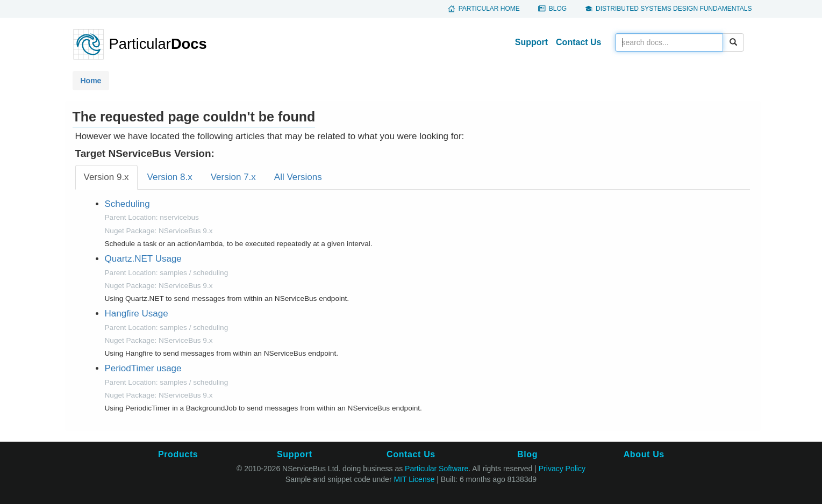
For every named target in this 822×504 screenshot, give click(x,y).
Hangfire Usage (137, 314)
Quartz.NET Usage (143, 259)
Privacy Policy (562, 469)
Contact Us (578, 42)
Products (178, 454)
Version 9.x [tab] (106, 177)
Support (531, 42)
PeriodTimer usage (143, 368)
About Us (644, 454)
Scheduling (127, 204)
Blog (558, 9)
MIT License (414, 479)
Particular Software (437, 469)
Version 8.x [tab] (170, 177)
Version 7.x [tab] (233, 177)
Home (91, 81)
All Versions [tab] (298, 177)
